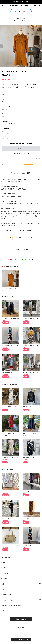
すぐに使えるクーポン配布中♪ (21, 249)
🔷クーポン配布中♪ (21, 11)
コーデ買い (5, 568)
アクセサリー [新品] (7, 600)
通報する (38, 158)
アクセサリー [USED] (7, 595)
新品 (3, 589)
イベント (4, 611)
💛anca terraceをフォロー (21, 238)
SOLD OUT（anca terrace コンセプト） (13, 605)
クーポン (4, 563)
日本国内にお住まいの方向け (21, 154)
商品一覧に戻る (21, 619)
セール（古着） (5, 573)
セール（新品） (5, 579)
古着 (3, 584)
